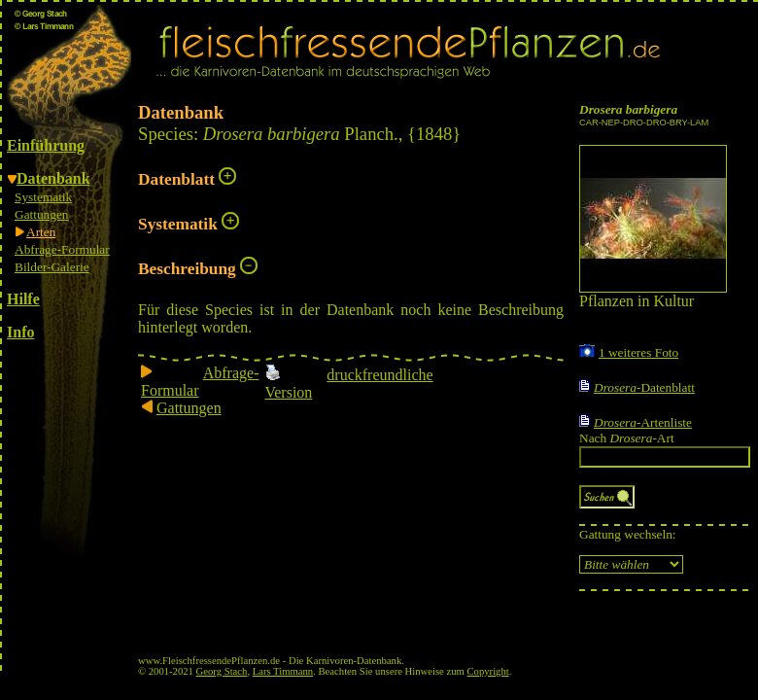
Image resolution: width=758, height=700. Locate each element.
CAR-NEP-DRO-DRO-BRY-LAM (644, 122)
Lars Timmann (283, 671)
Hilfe (23, 299)
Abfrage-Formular (62, 249)
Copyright (488, 671)
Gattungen (42, 214)
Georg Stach (222, 671)
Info (20, 332)
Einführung (46, 145)
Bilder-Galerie (52, 267)
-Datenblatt (644, 387)
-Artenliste (643, 422)
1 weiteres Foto (638, 352)
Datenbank (53, 178)
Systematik (43, 197)
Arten (41, 232)
